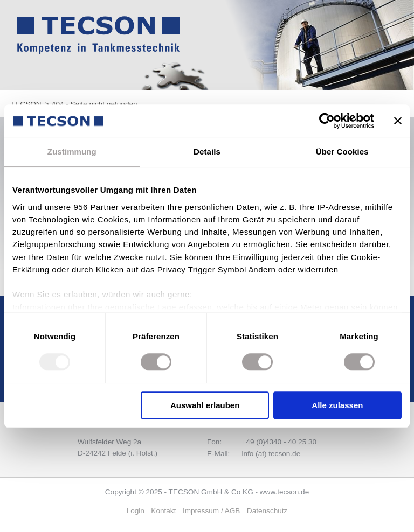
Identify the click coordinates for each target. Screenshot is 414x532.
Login (136, 511)
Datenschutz (267, 511)
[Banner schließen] (398, 121)
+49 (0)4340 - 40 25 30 (279, 442)
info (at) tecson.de (271, 454)
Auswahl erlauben (205, 405)
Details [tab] (207, 152)
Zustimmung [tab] (72, 152)
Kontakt (163, 511)
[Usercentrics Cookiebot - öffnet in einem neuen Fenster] (327, 121)
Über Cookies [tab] (342, 152)
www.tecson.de (284, 492)
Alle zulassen (337, 405)
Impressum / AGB (212, 511)
